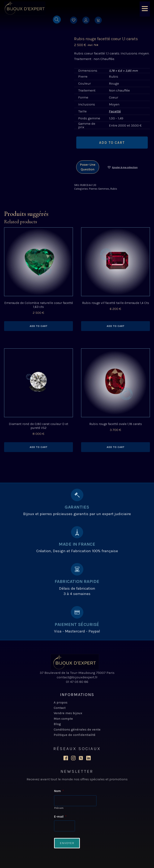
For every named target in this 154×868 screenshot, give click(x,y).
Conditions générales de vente (77, 729)
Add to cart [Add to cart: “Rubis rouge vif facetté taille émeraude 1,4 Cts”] (116, 326)
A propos (61, 702)
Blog (57, 724)
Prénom (59, 808)
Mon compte (63, 719)
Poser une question (88, 167)
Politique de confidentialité (75, 735)
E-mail (60, 817)
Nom (59, 791)
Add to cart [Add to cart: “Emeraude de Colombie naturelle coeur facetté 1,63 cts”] (39, 326)
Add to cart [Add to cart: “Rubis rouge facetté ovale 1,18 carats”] (116, 447)
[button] (122, 167)
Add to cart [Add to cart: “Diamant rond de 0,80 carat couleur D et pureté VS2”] (39, 447)
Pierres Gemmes (99, 189)
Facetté (115, 111)
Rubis (114, 189)
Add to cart (112, 143)
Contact (60, 708)
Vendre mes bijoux (68, 713)
